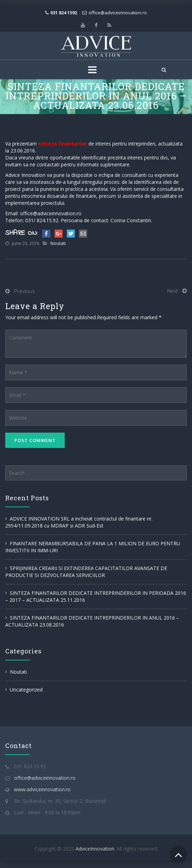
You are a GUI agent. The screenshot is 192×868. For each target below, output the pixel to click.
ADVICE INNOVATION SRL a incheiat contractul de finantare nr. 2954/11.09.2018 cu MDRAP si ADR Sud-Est (79, 522)
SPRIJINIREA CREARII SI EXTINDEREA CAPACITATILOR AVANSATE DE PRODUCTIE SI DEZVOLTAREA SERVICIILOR (86, 572)
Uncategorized (26, 690)
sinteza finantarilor (63, 144)
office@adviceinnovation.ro (118, 13)
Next (173, 291)
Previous (24, 291)
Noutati (58, 243)
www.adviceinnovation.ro (42, 789)
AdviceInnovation (95, 849)
